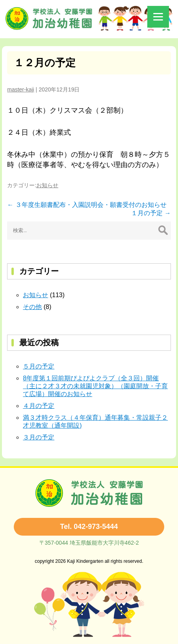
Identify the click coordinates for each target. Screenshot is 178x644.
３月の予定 (39, 437)
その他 (32, 307)
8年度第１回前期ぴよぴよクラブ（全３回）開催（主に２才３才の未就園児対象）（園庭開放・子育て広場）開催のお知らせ (95, 386)
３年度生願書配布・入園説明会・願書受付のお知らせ (87, 205)
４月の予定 (39, 406)
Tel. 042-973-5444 (89, 527)
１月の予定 (151, 213)
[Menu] (158, 17)
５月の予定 (39, 366)
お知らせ (47, 185)
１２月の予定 (45, 63)
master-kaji (20, 89)
